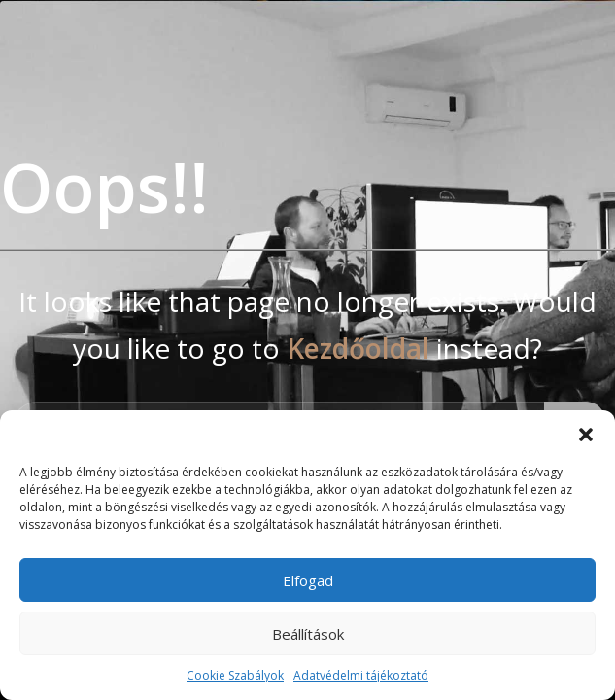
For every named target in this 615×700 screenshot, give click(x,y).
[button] (586, 435)
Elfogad (308, 580)
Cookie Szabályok (235, 675)
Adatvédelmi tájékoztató (361, 675)
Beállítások (308, 634)
